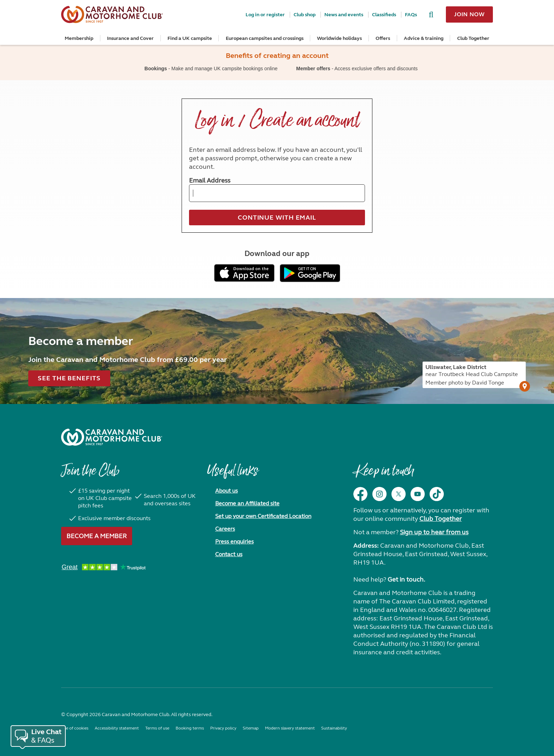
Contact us (229, 554)
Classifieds (384, 15)
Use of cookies (75, 728)
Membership (79, 38)
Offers (383, 38)
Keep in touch (384, 474)
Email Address (210, 180)
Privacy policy (223, 728)
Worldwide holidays (339, 38)
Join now (469, 14)
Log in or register (265, 15)
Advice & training (424, 38)
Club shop (305, 15)
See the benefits (69, 378)
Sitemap (251, 728)
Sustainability (334, 728)
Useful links (232, 474)
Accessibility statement (117, 728)
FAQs (411, 15)
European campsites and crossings (265, 38)
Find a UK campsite (190, 38)
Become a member (97, 536)
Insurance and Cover (130, 38)
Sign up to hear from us (434, 532)
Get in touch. (406, 579)
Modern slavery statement (290, 728)
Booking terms (190, 728)
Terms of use (157, 728)
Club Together (473, 38)
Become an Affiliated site (247, 503)
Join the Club (90, 474)
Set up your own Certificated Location (263, 516)
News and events (344, 15)
